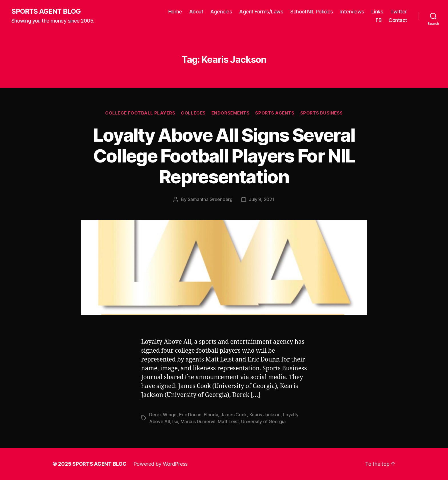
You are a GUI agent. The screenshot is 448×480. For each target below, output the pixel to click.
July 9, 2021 (262, 199)
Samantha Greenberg (210, 199)
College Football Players (140, 113)
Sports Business (322, 113)
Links (377, 12)
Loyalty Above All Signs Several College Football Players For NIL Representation (224, 156)
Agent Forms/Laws (261, 12)
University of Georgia (263, 421)
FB (379, 20)
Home (175, 12)
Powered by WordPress (161, 464)
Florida (211, 415)
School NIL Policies (312, 12)
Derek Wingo (163, 415)
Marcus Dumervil (198, 421)
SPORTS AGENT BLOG (46, 11)
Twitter (399, 12)
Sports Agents (275, 113)
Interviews (352, 12)
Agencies (221, 12)
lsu (175, 421)
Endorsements (231, 113)
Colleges (193, 113)
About (196, 12)
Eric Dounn (190, 415)
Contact (398, 20)
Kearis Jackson (265, 415)
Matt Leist (228, 421)
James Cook (234, 415)
